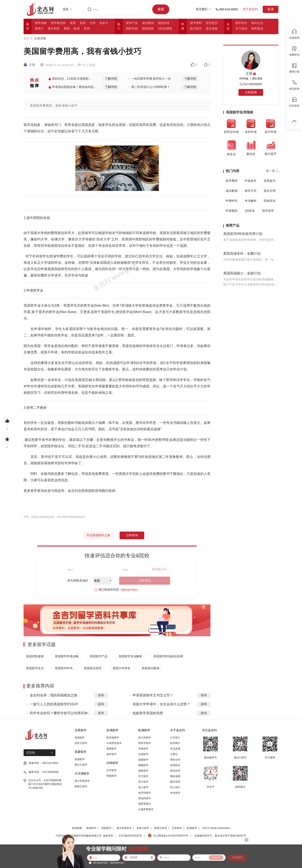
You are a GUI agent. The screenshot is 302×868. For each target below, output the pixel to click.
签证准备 (212, 28)
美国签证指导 (93, 668)
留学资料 (196, 23)
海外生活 (257, 23)
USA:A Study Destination (216, 828)
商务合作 (175, 760)
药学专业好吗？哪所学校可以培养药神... (60, 713)
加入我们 (175, 787)
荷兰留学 (143, 782)
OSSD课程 (165, 28)
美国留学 (80, 738)
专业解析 (251, 201)
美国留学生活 (35, 668)
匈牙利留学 (145, 793)
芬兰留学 (143, 776)
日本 (93, 23)
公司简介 (175, 738)
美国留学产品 (99, 656)
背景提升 (270, 181)
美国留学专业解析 (130, 656)
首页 (27, 38)
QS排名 (250, 211)
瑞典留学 (143, 771)
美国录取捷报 (35, 656)
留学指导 (268, 211)
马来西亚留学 (114, 743)
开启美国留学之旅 (98, 535)
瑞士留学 (143, 787)
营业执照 (175, 771)
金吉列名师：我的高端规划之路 (54, 695)
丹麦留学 (143, 749)
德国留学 (143, 760)
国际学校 (132, 28)
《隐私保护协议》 (129, 590)
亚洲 (87, 28)
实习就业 (241, 28)
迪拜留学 (111, 754)
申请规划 (231, 211)
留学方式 (251, 191)
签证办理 (270, 191)
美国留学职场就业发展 (168, 656)
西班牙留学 (145, 743)
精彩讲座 (148, 28)
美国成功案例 (150, 668)
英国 (73, 23)
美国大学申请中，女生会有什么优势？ (161, 704)
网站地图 (175, 776)
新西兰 (39, 28)
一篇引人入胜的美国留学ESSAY (54, 704)
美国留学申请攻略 (67, 656)
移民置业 (257, 28)
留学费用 (231, 181)
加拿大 (104, 23)
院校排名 (164, 23)
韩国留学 (111, 776)
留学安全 (241, 23)
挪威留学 (143, 765)
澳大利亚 (54, 28)
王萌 (29, 65)
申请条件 (251, 181)
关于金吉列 (250, 9)
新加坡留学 (113, 738)
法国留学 (143, 754)
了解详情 (111, 79)
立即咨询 (132, 535)
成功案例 (148, 23)
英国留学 (80, 759)
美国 (83, 23)
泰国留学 (111, 749)
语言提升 (212, 23)
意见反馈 (175, 749)
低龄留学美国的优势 (148, 713)
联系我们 (175, 743)
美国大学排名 (121, 668)
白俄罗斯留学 (146, 809)
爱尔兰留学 (81, 765)
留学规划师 (58, 23)
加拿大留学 (81, 743)
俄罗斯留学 (145, 804)
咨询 (101, 695)
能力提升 (196, 28)
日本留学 (111, 770)
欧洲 (77, 28)
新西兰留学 (81, 786)
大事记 (174, 754)
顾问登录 (175, 782)
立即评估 (145, 580)
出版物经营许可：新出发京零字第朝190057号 (220, 836)
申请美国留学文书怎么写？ (153, 695)
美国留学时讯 (64, 668)
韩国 (67, 28)
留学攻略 (41, 23)
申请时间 (231, 201)
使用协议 (175, 765)
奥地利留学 (145, 798)
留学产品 (132, 23)
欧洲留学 (192, 828)
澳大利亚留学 (82, 781)
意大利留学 (145, 738)
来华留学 (175, 793)
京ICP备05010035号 (130, 836)
